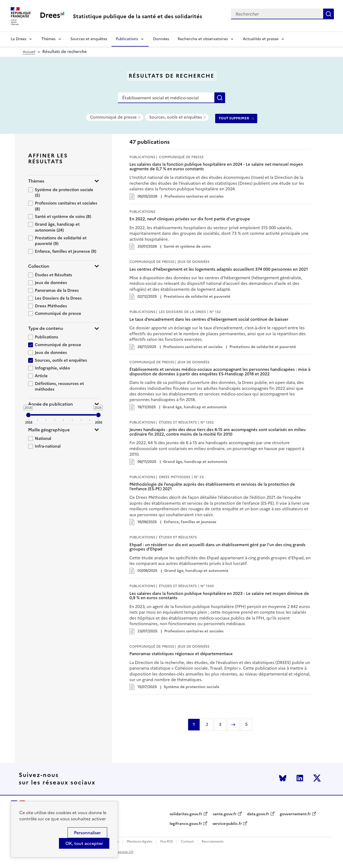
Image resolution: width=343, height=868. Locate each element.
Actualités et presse (261, 39)
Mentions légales (139, 842)
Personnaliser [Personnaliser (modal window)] (87, 833)
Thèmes (48, 39)
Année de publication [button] (51, 404)
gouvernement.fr (295, 814)
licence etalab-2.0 (120, 852)
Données (161, 39)
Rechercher (329, 14)
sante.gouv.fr (225, 814)
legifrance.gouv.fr (186, 824)
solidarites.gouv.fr (186, 814)
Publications (127, 39)
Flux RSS (167, 842)
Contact (187, 842)
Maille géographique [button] (49, 430)
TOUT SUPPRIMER (234, 118)
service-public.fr (227, 824)
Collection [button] (39, 266)
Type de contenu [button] (46, 328)
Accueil (29, 52)
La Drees (18, 39)
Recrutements (213, 842)
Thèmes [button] (36, 181)
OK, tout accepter (84, 843)
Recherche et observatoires (203, 39)
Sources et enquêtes (89, 39)
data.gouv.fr (258, 814)
